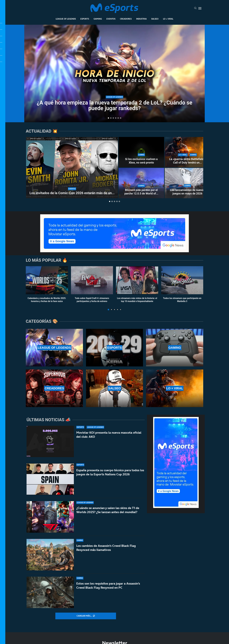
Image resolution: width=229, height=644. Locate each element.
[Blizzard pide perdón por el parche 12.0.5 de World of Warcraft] (141, 183)
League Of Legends (66, 19)
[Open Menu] (200, 8)
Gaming (98, 19)
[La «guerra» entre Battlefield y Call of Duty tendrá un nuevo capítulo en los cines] (187, 152)
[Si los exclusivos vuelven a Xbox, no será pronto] (141, 152)
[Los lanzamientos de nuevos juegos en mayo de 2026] (187, 183)
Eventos (111, 19)
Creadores (126, 19)
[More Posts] (86, 616)
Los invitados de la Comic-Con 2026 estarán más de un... (72, 193)
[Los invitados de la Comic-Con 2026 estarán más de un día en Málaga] (72, 168)
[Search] (195, 8)
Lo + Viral (168, 19)
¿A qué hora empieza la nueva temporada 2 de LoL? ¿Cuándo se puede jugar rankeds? (114, 105)
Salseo (155, 19)
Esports (85, 19)
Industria (141, 19)
